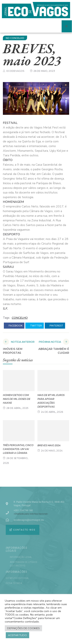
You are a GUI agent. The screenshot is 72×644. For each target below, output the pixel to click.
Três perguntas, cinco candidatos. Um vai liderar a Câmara (18, 449)
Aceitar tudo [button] (17, 635)
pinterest (55, 326)
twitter (35, 326)
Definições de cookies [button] (23, 628)
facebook (14, 326)
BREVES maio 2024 (49, 445)
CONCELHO (20, 318)
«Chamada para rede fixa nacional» (31, 514)
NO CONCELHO (15, 38)
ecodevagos (15, 71)
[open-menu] (67, 26)
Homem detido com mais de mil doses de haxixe (17, 399)
